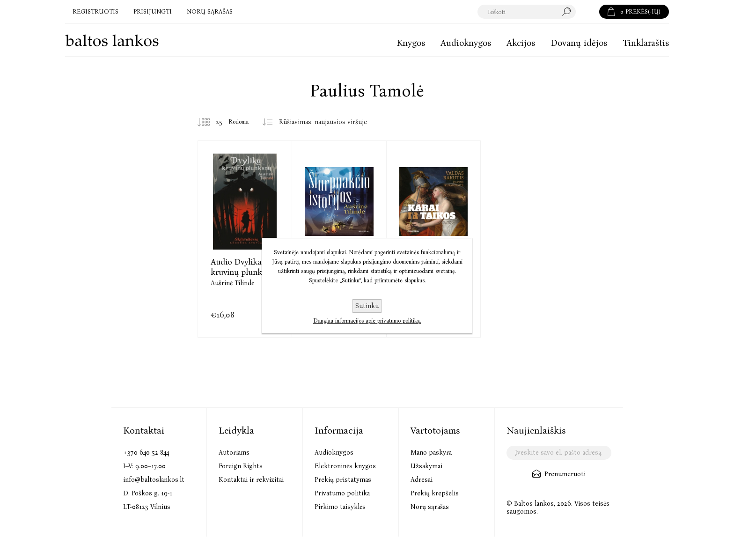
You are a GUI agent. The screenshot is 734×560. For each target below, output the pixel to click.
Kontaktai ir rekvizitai (251, 480)
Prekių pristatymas (343, 480)
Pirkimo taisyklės (340, 507)
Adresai (422, 480)
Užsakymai (426, 466)
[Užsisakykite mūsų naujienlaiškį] (559, 453)
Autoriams (234, 453)
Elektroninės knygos (345, 466)
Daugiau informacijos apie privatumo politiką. (367, 321)
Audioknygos (334, 453)
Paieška (587, 12)
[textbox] (527, 12)
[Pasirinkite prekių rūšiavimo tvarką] (327, 122)
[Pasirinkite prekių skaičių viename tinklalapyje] (212, 122)
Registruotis (95, 11)
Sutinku (367, 306)
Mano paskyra (431, 453)
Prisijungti (153, 11)
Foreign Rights (241, 466)
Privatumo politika (342, 493)
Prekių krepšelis (435, 493)
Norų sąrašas (430, 507)
